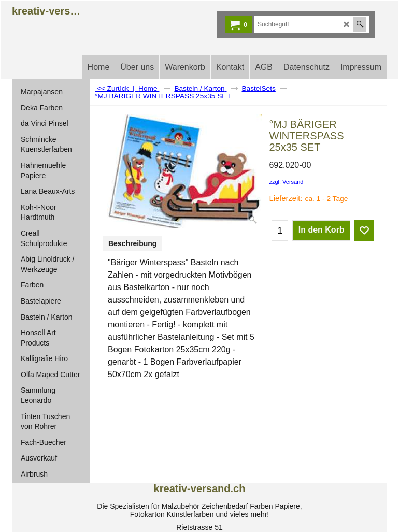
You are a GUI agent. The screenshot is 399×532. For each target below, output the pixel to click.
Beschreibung (132, 243)
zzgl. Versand (286, 182)
